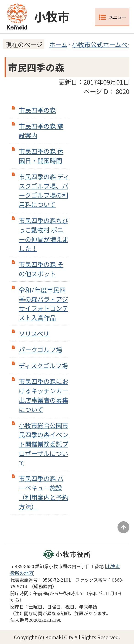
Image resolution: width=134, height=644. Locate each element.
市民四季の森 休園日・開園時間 (41, 156)
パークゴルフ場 (40, 349)
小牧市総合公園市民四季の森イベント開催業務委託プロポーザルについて (44, 444)
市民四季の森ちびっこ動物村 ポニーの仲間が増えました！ (44, 234)
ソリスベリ (34, 333)
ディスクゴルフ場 (43, 365)
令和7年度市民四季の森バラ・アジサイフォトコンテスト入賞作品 (44, 303)
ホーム (58, 44)
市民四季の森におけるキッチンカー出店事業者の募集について (44, 395)
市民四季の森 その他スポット (41, 269)
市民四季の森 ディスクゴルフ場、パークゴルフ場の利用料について (44, 190)
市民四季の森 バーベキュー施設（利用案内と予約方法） (44, 492)
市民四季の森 (37, 110)
